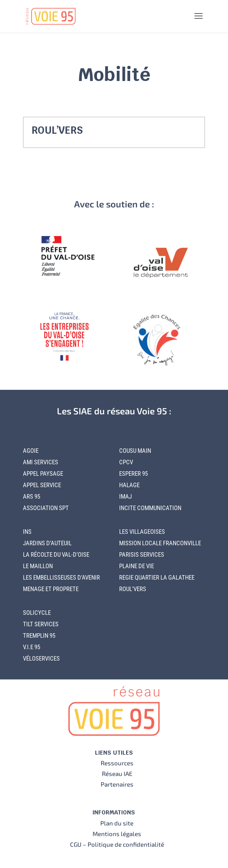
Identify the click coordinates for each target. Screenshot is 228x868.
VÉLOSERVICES (41, 659)
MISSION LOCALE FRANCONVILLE (160, 543)
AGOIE (31, 451)
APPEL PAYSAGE (43, 474)
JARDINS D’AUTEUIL (47, 543)
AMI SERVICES (41, 462)
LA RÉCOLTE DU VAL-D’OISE (56, 555)
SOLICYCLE (37, 613)
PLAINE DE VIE (137, 566)
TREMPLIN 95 (39, 636)
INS (27, 532)
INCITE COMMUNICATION (150, 508)
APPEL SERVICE (42, 485)
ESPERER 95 (133, 474)
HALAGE (129, 485)
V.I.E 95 (32, 647)
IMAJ (125, 497)
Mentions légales (117, 834)
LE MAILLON (38, 566)
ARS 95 (32, 497)
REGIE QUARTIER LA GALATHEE (157, 578)
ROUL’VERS (57, 130)
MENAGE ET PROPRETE (51, 589)
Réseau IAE (117, 774)
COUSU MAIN (135, 451)
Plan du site (117, 823)
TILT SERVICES (41, 624)
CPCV (126, 462)
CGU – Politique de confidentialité (117, 844)
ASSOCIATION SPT (46, 508)
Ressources (117, 763)
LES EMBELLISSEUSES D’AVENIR (61, 578)
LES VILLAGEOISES (142, 532)
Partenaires (117, 784)
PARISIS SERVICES (142, 555)
